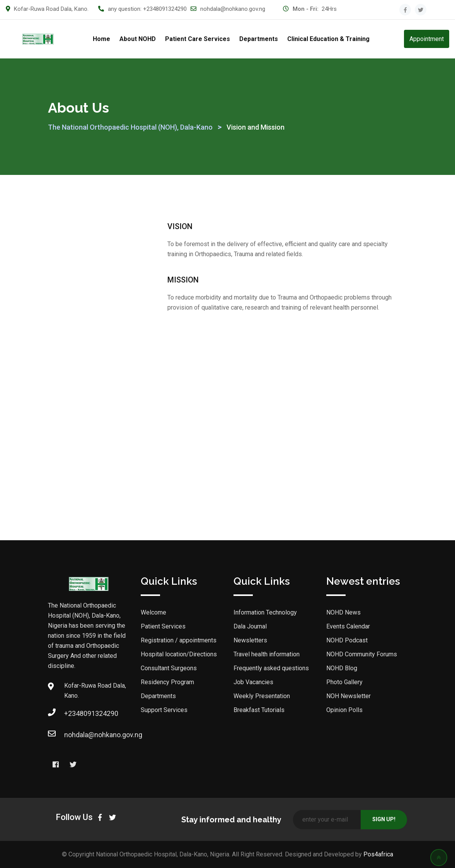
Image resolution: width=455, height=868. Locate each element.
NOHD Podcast (347, 640)
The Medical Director (90, 370)
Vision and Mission (87, 278)
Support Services (164, 710)
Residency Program (167, 682)
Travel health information (267, 654)
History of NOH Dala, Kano (90, 341)
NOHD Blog (342, 668)
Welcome (153, 612)
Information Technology (265, 612)
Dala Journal (78, 254)
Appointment (427, 39)
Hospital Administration (94, 394)
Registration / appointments (179, 640)
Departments (259, 39)
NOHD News (78, 442)
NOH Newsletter (348, 696)
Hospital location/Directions (179, 654)
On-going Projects (86, 418)
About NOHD (138, 39)
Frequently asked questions (271, 668)
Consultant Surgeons (169, 668)
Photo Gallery (344, 682)
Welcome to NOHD (87, 230)
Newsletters (250, 640)
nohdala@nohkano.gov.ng (233, 9)
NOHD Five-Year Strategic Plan (83, 307)
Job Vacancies (253, 682)
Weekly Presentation (262, 696)
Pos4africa (378, 854)
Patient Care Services (198, 39)
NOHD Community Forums (362, 654)
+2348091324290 (165, 9)
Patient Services (163, 626)
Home (101, 39)
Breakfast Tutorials (259, 710)
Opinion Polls (344, 710)
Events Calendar (348, 626)
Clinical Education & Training (328, 39)
